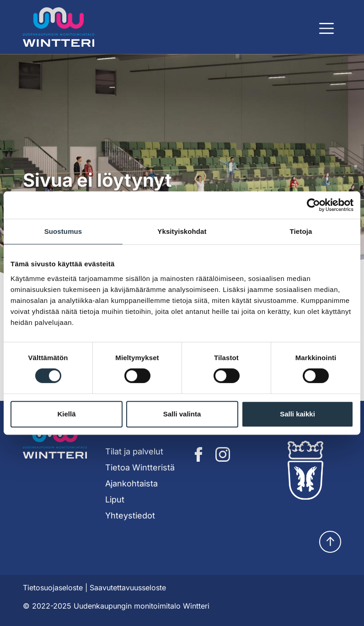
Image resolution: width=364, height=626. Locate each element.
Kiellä (66, 414)
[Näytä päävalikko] (327, 28)
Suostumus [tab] (63, 231)
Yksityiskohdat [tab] (182, 231)
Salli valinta (182, 414)
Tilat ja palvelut (134, 451)
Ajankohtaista (131, 483)
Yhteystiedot (130, 515)
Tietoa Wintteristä (140, 467)
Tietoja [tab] (301, 231)
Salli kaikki (297, 414)
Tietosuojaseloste (53, 588)
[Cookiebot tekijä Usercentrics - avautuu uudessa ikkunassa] (313, 205)
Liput (115, 499)
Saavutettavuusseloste (128, 588)
